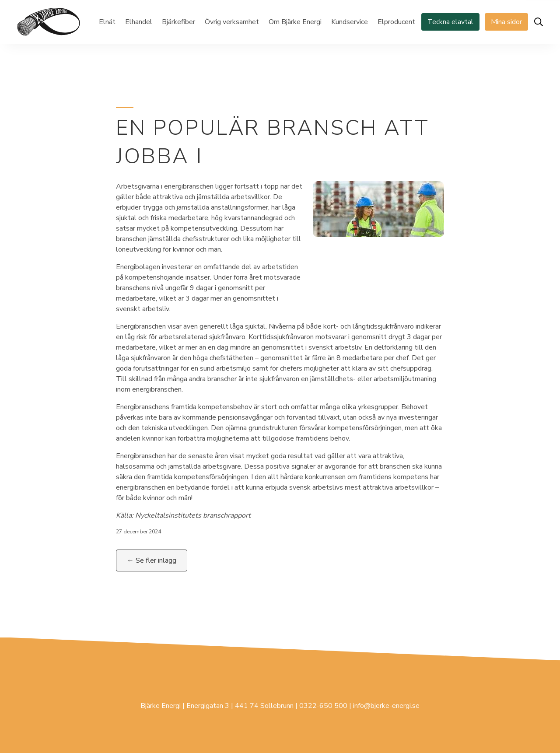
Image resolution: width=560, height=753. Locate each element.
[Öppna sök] (539, 22)
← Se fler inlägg (152, 560)
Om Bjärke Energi (295, 22)
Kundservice (350, 22)
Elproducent (396, 22)
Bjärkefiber (178, 22)
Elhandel (139, 22)
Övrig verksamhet (232, 22)
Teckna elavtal (450, 22)
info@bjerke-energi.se (386, 706)
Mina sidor (506, 22)
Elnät (107, 22)
